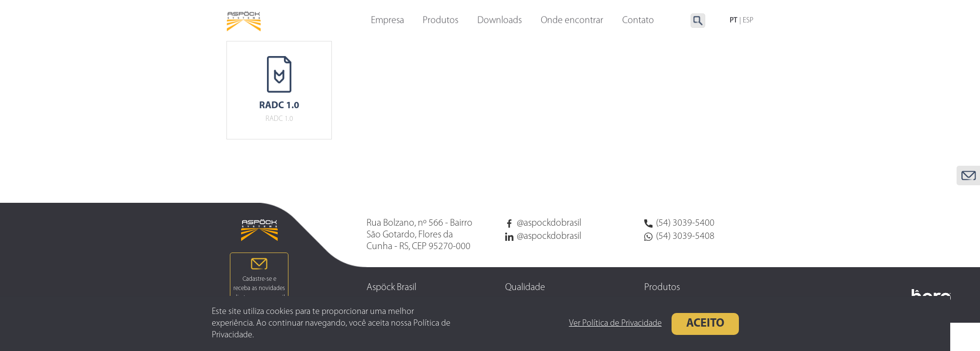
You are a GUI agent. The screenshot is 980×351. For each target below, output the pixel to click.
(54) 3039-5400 (679, 223)
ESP (748, 21)
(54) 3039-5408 (679, 236)
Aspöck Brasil (391, 288)
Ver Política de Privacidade (600, 323)
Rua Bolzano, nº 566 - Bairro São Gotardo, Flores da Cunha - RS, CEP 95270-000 (419, 235)
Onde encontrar (572, 21)
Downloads (500, 21)
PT (734, 21)
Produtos (440, 21)
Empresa (388, 21)
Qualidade (525, 288)
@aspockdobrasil (543, 223)
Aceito (690, 324)
